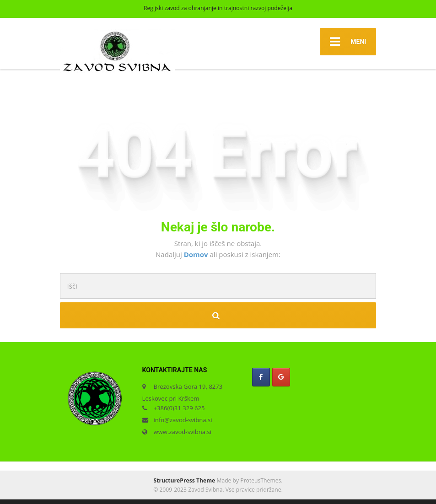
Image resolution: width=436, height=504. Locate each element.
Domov (197, 254)
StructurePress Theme (185, 480)
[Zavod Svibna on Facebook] (261, 377)
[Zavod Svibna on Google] (281, 377)
